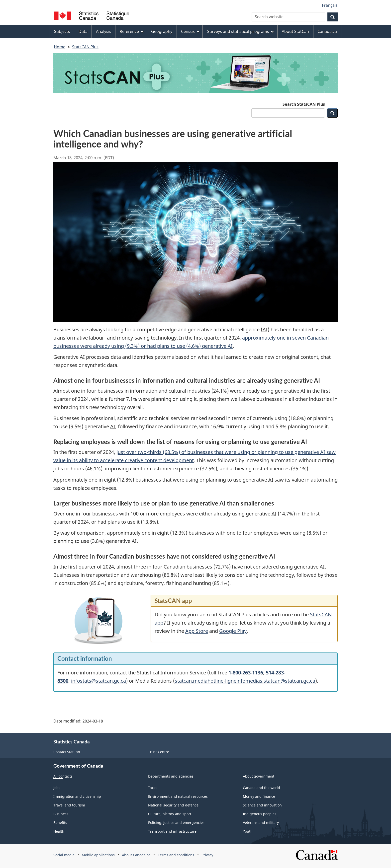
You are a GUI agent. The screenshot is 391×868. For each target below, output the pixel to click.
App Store (197, 631)
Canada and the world (261, 788)
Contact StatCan (67, 752)
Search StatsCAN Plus (304, 104)
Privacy (207, 855)
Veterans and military (261, 823)
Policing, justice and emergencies (176, 823)
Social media (64, 855)
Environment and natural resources (178, 796)
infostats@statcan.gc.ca (98, 681)
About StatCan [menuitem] (295, 31)
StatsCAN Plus (85, 47)
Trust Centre (159, 752)
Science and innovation (262, 805)
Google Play (233, 631)
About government (259, 776)
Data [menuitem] (83, 31)
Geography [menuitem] (162, 31)
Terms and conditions (176, 855)
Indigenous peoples (260, 814)
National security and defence (173, 805)
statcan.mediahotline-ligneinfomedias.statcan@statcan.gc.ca (245, 681)
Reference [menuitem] (132, 31)
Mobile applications (98, 855)
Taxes (153, 788)
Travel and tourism (69, 805)
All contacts (63, 776)
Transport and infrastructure (172, 831)
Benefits (60, 823)
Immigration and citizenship (77, 796)
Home (60, 47)
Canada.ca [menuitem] (327, 31)
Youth (248, 831)
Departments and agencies (171, 776)
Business (61, 814)
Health (59, 831)
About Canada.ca (136, 855)
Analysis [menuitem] (104, 31)
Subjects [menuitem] (62, 31)
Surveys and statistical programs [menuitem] (241, 31)
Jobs (57, 788)
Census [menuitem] (190, 31)
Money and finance (259, 796)
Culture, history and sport (170, 814)
